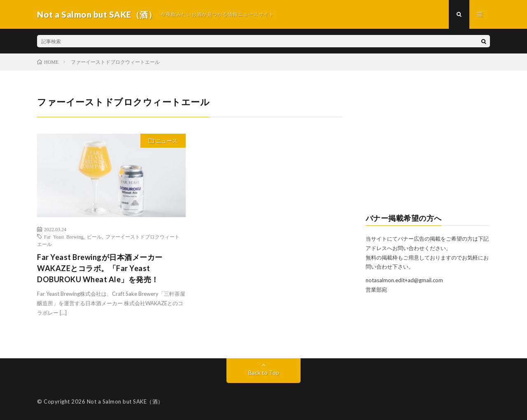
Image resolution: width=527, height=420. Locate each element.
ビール (94, 237)
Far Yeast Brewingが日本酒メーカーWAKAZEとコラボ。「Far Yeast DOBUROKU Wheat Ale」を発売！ (100, 268)
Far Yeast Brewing (64, 237)
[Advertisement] (428, 146)
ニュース (167, 141)
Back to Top (264, 372)
